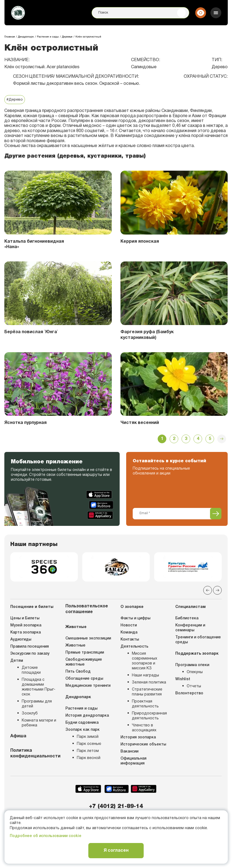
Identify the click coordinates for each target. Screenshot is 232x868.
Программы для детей (37, 705)
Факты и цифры (135, 620)
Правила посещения (30, 648)
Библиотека (187, 620)
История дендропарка (87, 717)
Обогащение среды (84, 680)
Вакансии (129, 753)
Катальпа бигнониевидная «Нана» (35, 244)
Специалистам (190, 608)
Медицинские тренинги (88, 687)
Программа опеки (192, 666)
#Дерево (15, 100)
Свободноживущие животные (84, 664)
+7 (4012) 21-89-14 (116, 808)
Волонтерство (189, 695)
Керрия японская (140, 242)
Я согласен (116, 851)
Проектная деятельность (145, 705)
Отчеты (194, 688)
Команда (129, 634)
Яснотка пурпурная (26, 423)
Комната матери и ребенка (39, 724)
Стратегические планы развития (147, 693)
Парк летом (88, 752)
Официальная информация (134, 762)
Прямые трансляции (85, 654)
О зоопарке (132, 608)
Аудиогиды (21, 641)
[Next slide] (217, 592)
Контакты (130, 641)
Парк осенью (89, 745)
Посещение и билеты (32, 608)
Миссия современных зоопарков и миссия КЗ (144, 662)
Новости (129, 627)
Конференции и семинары (190, 629)
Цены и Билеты (25, 620)
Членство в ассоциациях (144, 729)
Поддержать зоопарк (197, 655)
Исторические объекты (143, 746)
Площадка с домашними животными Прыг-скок (39, 689)
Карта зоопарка (26, 634)
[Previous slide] (208, 592)
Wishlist (183, 681)
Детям (17, 662)
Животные (76, 628)
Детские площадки (31, 672)
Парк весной (89, 759)
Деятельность (134, 648)
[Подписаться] (216, 514)
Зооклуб (30, 715)
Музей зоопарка (26, 627)
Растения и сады (81, 710)
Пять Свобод (78, 673)
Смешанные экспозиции (88, 640)
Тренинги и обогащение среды (198, 641)
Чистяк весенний (140, 423)
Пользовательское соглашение (87, 611)
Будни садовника (82, 724)
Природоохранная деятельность (149, 717)
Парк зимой (88, 738)
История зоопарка (138, 739)
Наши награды (145, 677)
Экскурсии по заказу (30, 655)
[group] (44, 568)
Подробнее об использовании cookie (46, 836)
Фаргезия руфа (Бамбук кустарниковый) (147, 335)
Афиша (18, 738)
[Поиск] (140, 13)
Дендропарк (78, 699)
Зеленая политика (149, 684)
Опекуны (195, 674)
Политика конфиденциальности (34, 755)
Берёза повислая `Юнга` (31, 332)
